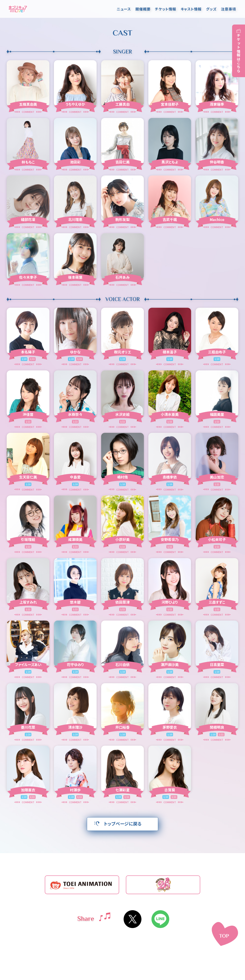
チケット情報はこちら (239, 53)
